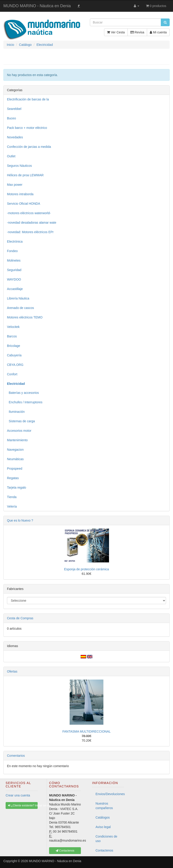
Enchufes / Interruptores (25, 402)
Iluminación (16, 412)
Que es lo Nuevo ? (20, 520)
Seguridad (14, 270)
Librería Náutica (18, 298)
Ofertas (12, 671)
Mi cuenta (158, 32)
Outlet (11, 156)
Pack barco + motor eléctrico (27, 128)
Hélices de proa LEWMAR (25, 175)
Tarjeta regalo (17, 487)
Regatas (13, 478)
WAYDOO (14, 279)
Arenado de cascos (20, 308)
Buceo (11, 118)
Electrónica (15, 241)
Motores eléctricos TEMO (25, 317)
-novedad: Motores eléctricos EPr (30, 232)
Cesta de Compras (20, 618)
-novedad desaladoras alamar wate (32, 223)
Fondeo (12, 251)
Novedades (15, 137)
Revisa (137, 32)
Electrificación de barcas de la (28, 99)
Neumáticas (15, 459)
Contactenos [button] (65, 851)
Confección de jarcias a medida (29, 147)
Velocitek (13, 327)
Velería (12, 506)
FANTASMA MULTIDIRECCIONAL (86, 731)
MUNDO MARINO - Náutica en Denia (37, 6)
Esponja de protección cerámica (86, 569)
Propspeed (15, 469)
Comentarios (16, 756)
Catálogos (103, 817)
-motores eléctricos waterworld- (29, 213)
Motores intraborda (20, 194)
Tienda (12, 497)
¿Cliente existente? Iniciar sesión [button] (23, 805)
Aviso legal (103, 827)
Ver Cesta (116, 32)
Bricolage (14, 346)
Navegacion (15, 450)
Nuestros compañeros (104, 806)
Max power (15, 185)
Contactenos (104, 850)
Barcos (12, 336)
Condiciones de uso (106, 839)
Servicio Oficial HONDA (24, 204)
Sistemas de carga (21, 421)
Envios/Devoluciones (110, 794)
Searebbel (14, 109)
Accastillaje (15, 289)
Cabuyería (14, 355)
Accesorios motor (19, 431)
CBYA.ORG (15, 365)
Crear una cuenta (18, 795)
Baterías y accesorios (23, 393)
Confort (12, 374)
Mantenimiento (17, 440)
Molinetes (14, 260)
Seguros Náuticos (19, 166)
